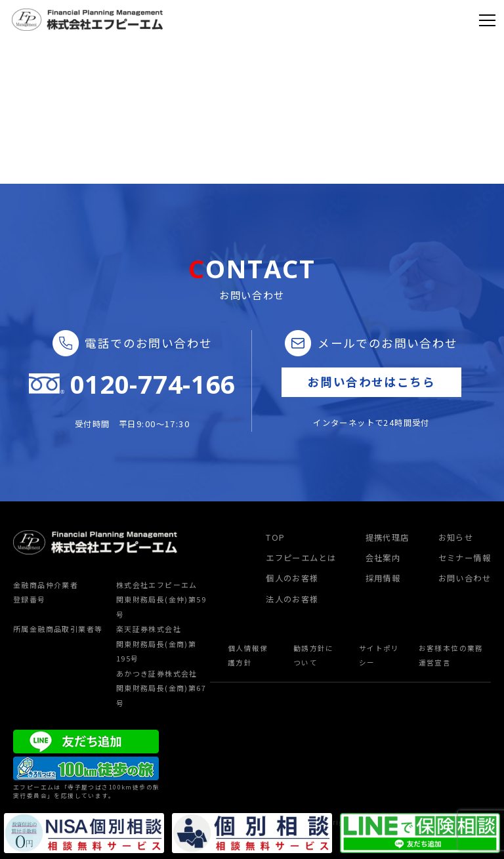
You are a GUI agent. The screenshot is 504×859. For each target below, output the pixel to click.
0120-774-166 (153, 384)
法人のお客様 (292, 599)
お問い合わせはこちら (371, 382)
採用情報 (383, 578)
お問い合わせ (465, 578)
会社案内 (383, 558)
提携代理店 (388, 537)
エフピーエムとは (301, 558)
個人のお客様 (292, 578)
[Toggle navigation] (487, 20)
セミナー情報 (465, 558)
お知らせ (456, 537)
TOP (275, 537)
